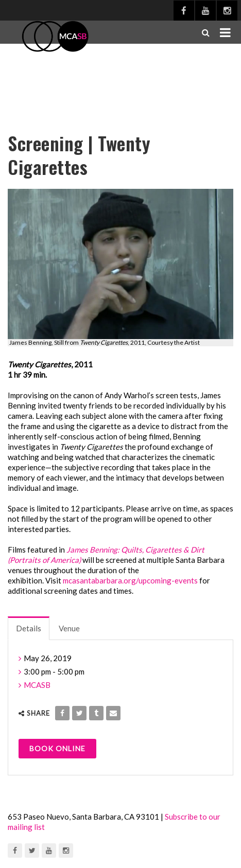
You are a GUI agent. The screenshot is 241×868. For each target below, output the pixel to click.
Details (29, 628)
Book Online (57, 748)
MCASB (37, 685)
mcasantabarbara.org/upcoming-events (130, 580)
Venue (69, 628)
